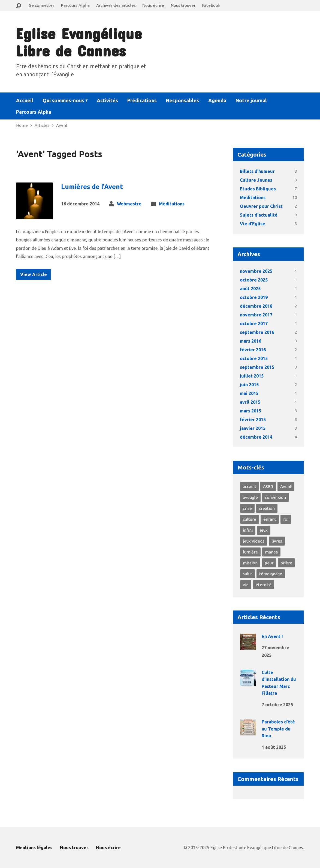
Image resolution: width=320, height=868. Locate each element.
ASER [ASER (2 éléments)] (268, 487)
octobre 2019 (254, 297)
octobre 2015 (254, 358)
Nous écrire (153, 5)
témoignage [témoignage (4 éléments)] (271, 574)
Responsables (182, 100)
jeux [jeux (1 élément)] (264, 530)
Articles (42, 125)
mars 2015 (250, 411)
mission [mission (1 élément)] (250, 563)
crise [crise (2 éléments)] (247, 508)
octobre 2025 (254, 280)
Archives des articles (116, 5)
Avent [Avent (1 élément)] (286, 487)
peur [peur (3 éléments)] (269, 563)
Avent (62, 125)
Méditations (172, 204)
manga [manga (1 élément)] (271, 552)
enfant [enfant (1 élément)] (270, 519)
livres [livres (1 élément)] (277, 541)
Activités (107, 100)
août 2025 (250, 289)
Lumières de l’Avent (92, 187)
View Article (34, 274)
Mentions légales (34, 848)
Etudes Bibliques (258, 189)
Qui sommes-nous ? (65, 100)
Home (22, 125)
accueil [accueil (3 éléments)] (249, 487)
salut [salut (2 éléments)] (247, 574)
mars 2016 (250, 341)
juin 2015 (249, 385)
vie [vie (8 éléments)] (246, 585)
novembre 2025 (256, 271)
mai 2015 (249, 393)
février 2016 (253, 350)
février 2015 (253, 420)
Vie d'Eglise (253, 224)
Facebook (211, 5)
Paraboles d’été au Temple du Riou (278, 729)
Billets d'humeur (257, 171)
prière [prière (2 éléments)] (286, 563)
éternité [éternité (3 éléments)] (264, 585)
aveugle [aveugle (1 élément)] (250, 497)
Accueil (25, 100)
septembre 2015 (257, 367)
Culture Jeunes (256, 180)
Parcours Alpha (75, 5)
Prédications (142, 100)
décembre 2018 (256, 306)
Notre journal (251, 100)
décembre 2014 (256, 437)
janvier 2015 (253, 428)
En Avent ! (272, 636)
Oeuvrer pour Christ (261, 206)
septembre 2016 (257, 332)
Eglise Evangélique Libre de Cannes (79, 42)
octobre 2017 (254, 324)
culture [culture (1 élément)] (250, 519)
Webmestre (129, 204)
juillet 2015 (252, 376)
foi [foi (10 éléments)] (286, 519)
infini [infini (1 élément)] (248, 530)
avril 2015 (250, 402)
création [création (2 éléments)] (267, 508)
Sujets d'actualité (259, 215)
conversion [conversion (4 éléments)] (275, 497)
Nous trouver (183, 5)
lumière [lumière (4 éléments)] (250, 552)
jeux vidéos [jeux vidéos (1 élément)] (254, 541)
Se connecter (42, 5)
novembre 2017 (256, 315)
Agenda (217, 100)
